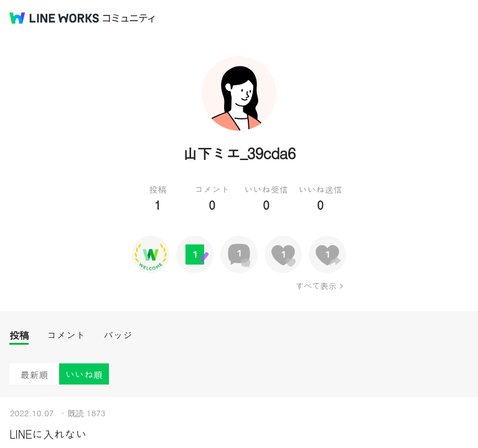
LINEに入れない (48, 434)
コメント (66, 335)
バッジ (118, 335)
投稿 (19, 335)
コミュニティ (129, 18)
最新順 (35, 374)
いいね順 (84, 374)
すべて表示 (316, 286)
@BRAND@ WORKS (54, 18)
